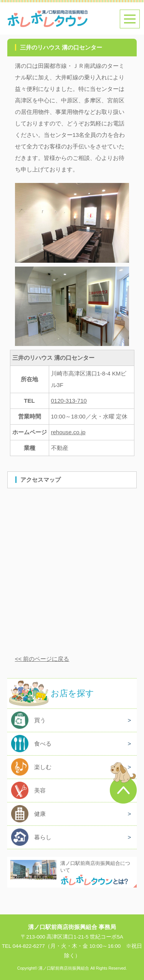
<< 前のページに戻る (42, 659)
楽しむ (43, 767)
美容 (40, 790)
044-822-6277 (29, 946)
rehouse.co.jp (68, 432)
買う (40, 720)
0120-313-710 (69, 401)
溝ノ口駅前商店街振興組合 (64, 968)
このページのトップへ (123, 783)
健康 (40, 814)
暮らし (43, 837)
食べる (43, 744)
